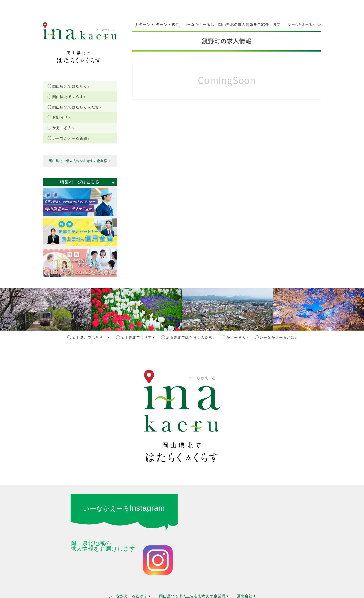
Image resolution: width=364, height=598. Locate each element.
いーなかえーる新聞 (71, 138)
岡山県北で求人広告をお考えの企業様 (80, 161)
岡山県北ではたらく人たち (77, 107)
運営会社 (246, 566)
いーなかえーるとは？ (129, 566)
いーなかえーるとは (305, 25)
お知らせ (61, 117)
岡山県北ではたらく (71, 86)
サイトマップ (182, 578)
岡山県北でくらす (69, 97)
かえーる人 (63, 128)
